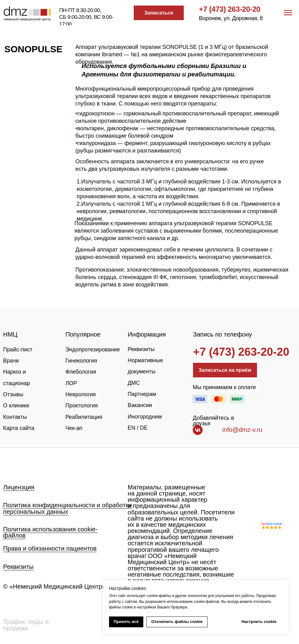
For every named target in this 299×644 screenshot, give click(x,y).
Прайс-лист (18, 350)
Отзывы (13, 394)
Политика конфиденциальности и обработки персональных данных (67, 508)
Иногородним (145, 417)
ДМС (134, 383)
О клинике (16, 406)
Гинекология (82, 361)
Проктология (82, 406)
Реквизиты (141, 349)
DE (144, 428)
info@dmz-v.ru (242, 430)
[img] (27, 463)
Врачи (11, 361)
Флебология (81, 372)
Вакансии (140, 405)
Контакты (15, 417)
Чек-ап (74, 428)
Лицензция (19, 487)
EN (131, 428)
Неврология (81, 394)
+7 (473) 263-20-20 (230, 9)
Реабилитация (84, 417)
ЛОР (71, 383)
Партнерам (142, 394)
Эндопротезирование (93, 350)
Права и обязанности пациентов (50, 548)
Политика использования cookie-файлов (50, 532)
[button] (159, 13)
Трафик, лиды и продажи (26, 625)
